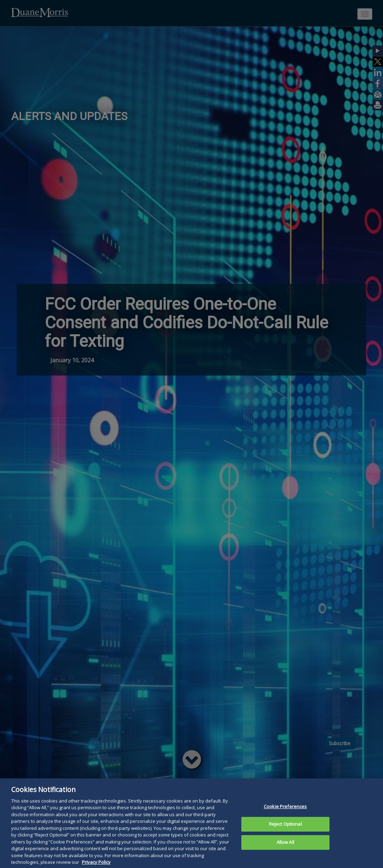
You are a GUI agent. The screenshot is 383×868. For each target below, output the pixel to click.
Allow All (285, 854)
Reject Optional (285, 836)
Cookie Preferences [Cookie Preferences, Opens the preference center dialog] (285, 819)
